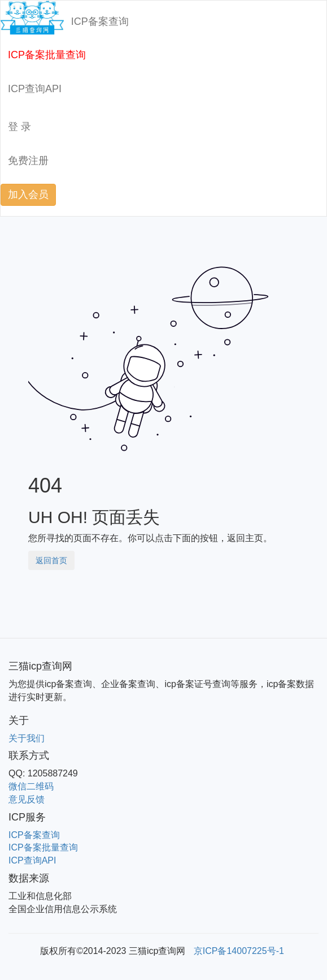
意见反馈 (27, 799)
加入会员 (28, 195)
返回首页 (51, 560)
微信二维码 (31, 786)
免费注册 (28, 161)
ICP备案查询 (100, 21)
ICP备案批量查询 (47, 55)
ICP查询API (35, 89)
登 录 (19, 127)
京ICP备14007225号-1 (239, 951)
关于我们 (27, 738)
